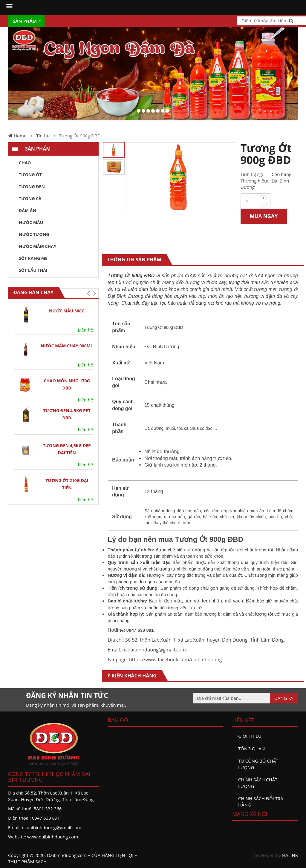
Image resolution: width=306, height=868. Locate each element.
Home (20, 136)
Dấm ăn (27, 210)
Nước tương (34, 234)
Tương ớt (30, 175)
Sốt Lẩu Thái (33, 270)
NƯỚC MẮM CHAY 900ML (67, 346)
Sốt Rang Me (33, 258)
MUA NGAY (264, 216)
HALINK (290, 855)
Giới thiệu (250, 736)
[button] (88, 293)
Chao (25, 163)
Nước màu (31, 222)
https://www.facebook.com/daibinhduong (175, 660)
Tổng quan (251, 749)
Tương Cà (30, 198)
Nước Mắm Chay (38, 246)
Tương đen (32, 187)
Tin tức (43, 136)
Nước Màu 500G (67, 311)
